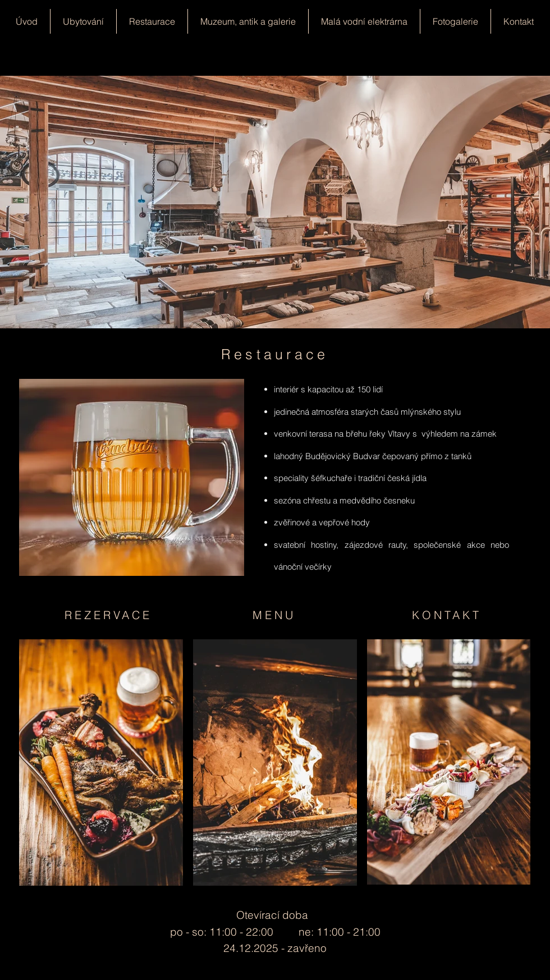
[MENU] (275, 615)
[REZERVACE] (109, 615)
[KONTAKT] (448, 615)
